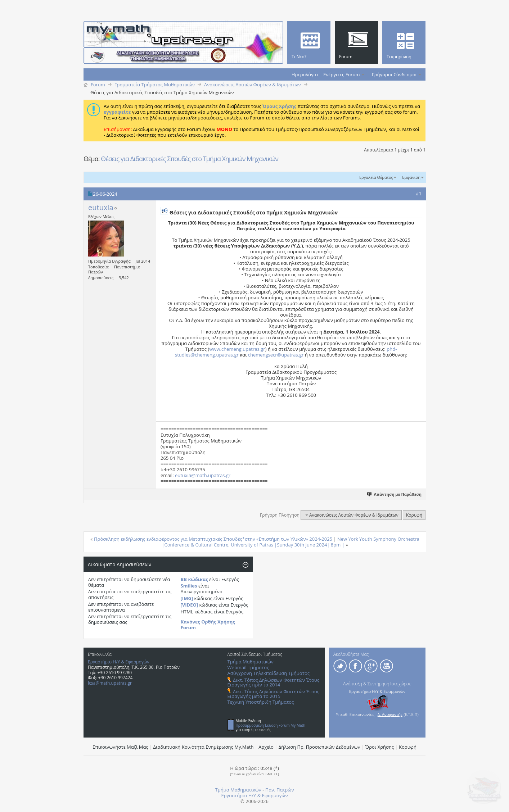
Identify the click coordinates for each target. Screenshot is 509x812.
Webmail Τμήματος (248, 667)
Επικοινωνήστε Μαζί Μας (120, 747)
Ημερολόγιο (305, 74)
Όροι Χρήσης (380, 747)
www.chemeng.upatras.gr (237, 349)
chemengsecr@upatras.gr (276, 355)
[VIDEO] (190, 605)
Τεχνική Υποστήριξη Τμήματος (261, 702)
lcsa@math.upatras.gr (110, 683)
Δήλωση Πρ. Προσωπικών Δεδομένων (319, 747)
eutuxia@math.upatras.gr (203, 475)
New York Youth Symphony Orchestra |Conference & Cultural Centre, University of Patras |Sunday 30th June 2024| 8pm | (290, 542)
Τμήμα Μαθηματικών (251, 662)
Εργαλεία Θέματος (376, 177)
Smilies (189, 586)
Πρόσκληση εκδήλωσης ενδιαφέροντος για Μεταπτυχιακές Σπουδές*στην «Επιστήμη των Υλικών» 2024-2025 (213, 539)
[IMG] (187, 598)
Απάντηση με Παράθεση (395, 494)
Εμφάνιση (411, 177)
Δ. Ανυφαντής (390, 714)
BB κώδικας (194, 579)
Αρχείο (266, 747)
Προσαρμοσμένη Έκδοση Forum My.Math (271, 725)
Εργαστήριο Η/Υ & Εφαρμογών (119, 662)
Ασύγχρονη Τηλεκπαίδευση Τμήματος (269, 673)
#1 (419, 194)
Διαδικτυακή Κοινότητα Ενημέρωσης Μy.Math (204, 747)
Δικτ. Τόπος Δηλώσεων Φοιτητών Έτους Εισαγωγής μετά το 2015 (273, 694)
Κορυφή (414, 515)
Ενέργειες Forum (341, 74)
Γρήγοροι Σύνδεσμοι (394, 74)
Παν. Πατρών (280, 790)
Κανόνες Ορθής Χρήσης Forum (208, 625)
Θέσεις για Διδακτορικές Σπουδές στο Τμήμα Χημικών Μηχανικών (190, 159)
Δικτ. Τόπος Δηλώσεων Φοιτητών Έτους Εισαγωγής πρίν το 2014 (273, 682)
